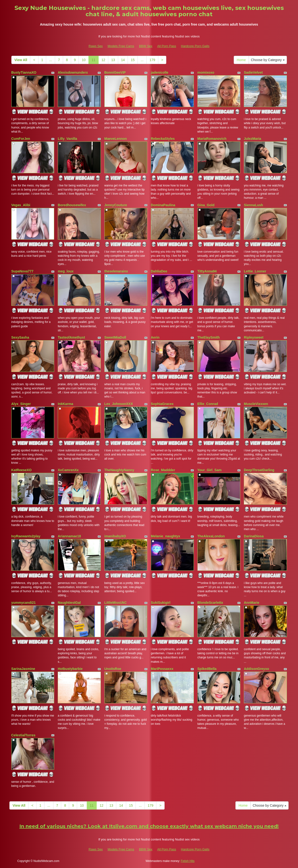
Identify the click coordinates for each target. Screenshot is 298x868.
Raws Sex (96, 46)
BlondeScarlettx (210, 603)
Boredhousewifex (72, 205)
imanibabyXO (115, 536)
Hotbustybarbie (70, 669)
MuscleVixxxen (256, 404)
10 (84, 60)
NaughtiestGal (69, 603)
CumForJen (21, 139)
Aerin (155, 337)
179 (152, 60)
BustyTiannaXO (24, 72)
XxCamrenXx (68, 470)
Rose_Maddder (163, 470)
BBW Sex (146, 46)
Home (241, 60)
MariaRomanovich (212, 139)
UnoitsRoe (113, 669)
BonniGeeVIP (115, 72)
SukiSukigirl (161, 603)
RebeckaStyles (163, 139)
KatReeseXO (22, 470)
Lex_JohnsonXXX (119, 404)
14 (123, 60)
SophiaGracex (162, 404)
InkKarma (65, 404)
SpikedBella (207, 669)
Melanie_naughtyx (165, 536)
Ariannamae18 (69, 536)
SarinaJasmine (23, 669)
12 (103, 60)
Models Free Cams (121, 46)
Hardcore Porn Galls (195, 46)
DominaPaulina (163, 205)
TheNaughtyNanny (119, 470)
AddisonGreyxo (256, 669)
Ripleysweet (254, 337)
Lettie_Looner (255, 271)
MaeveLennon (116, 139)
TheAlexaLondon (211, 536)
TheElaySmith (209, 337)
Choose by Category (268, 60)
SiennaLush (253, 205)
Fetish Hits (188, 861)
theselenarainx (116, 271)
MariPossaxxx (162, 669)
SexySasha (20, 337)
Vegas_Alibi (21, 205)
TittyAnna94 (207, 271)
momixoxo (206, 72)
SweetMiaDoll (115, 337)
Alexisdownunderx (73, 72)
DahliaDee (159, 271)
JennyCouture (116, 205)
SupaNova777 (22, 271)
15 (133, 60)
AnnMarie (252, 603)
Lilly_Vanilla (67, 139)
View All (21, 60)
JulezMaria (253, 139)
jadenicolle (160, 72)
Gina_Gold (206, 205)
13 (113, 60)
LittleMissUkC (116, 603)
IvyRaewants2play (26, 536)
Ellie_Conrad (208, 404)
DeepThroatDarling (259, 470)
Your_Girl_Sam (210, 470)
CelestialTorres (23, 735)
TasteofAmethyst (71, 337)
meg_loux (66, 271)
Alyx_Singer (21, 404)
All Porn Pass (167, 46)
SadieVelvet (253, 72)
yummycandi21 (24, 603)
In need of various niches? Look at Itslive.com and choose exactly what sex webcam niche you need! (149, 826)
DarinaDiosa (254, 536)
